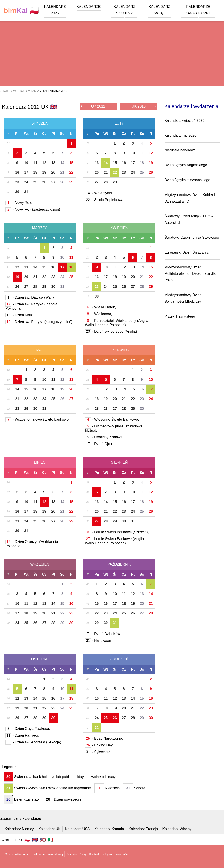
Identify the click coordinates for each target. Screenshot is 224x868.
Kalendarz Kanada (109, 829)
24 (26, 182)
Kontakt (94, 854)
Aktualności (23, 854)
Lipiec (40, 462)
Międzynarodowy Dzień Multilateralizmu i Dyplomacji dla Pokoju (190, 274)
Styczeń (40, 123)
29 (71, 182)
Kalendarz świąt (76, 854)
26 (44, 182)
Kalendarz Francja (143, 829)
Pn (17, 134)
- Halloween (98, 641)
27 (53, 182)
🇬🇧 (35, 840)
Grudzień (119, 659)
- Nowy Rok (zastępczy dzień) (33, 209)
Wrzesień (40, 564)
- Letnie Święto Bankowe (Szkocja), (117, 532)
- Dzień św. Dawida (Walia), (31, 297)
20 (53, 172)
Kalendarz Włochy (177, 829)
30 (17, 192)
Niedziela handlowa (180, 150)
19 (44, 172)
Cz (44, 134)
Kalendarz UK (49, 829)
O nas (9, 854)
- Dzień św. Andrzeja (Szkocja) (33, 742)
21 (62, 172)
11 (35, 163)
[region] (112, 50)
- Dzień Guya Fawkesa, (28, 729)
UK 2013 (144, 106)
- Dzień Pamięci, (22, 735)
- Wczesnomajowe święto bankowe (37, 419)
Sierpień (119, 462)
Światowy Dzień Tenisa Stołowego (192, 237)
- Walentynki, (99, 193)
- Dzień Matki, (20, 315)
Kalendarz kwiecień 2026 (185, 121)
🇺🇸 (43, 840)
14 (62, 163)
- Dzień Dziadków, (103, 634)
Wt (26, 134)
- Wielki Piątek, (100, 307)
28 (62, 182)
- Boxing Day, (99, 745)
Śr (35, 134)
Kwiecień (119, 228)
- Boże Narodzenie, (104, 738)
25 (35, 182)
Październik (119, 564)
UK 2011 (93, 106)
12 (44, 163)
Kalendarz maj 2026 (181, 135)
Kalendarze (89, 7)
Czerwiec (119, 350)
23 (17, 182)
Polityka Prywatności (115, 854)
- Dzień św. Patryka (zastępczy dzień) (39, 322)
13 (53, 163)
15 (71, 163)
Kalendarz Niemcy (19, 829)
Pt (53, 134)
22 (71, 172)
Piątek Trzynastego (180, 316)
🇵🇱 (21, 11)
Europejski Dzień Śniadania (187, 252)
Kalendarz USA (77, 829)
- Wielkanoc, (98, 314)
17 (26, 172)
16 (17, 172)
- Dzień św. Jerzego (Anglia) (111, 331)
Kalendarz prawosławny (48, 854)
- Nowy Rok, (19, 203)
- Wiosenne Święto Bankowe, (112, 419)
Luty (119, 123)
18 (35, 172)
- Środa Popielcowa (104, 200)
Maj (40, 350)
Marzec (40, 228)
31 (26, 192)
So (62, 134)
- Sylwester (97, 752)
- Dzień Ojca (98, 444)
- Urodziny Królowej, (105, 437)
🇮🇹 (51, 840)
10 (26, 163)
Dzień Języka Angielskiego (186, 165)
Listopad (40, 659)
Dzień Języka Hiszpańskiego (187, 180)
